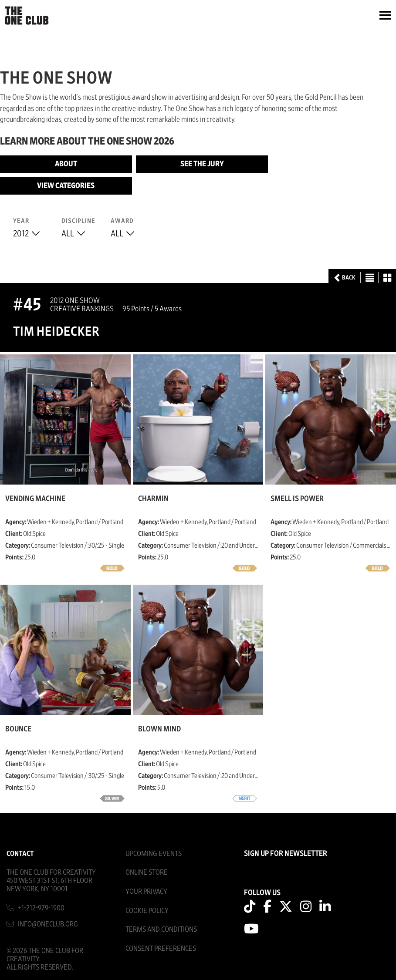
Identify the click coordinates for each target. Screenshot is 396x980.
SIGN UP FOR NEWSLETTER (286, 854)
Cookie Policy (147, 911)
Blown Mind (159, 729)
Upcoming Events (154, 854)
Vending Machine (35, 499)
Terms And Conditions (161, 929)
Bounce (18, 729)
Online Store (147, 872)
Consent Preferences (161, 948)
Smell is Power (297, 499)
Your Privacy (146, 891)
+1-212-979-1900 (41, 908)
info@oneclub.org (48, 924)
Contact (20, 854)
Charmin (153, 499)
